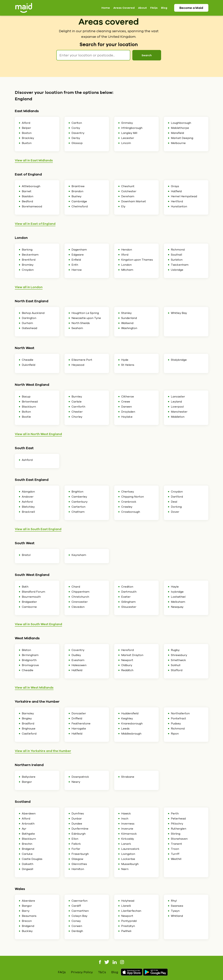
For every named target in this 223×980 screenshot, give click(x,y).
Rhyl (174, 901)
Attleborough (31, 186)
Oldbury (127, 665)
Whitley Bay (179, 313)
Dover (175, 512)
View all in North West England (38, 434)
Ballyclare (29, 777)
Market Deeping (182, 138)
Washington (129, 328)
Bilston (26, 650)
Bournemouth (31, 597)
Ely (123, 206)
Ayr (24, 829)
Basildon (28, 196)
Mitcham (127, 270)
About (142, 8)
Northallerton (180, 713)
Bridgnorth (29, 660)
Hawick (126, 814)
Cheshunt (128, 186)
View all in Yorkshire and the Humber (43, 751)
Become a (191, 8)
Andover (28, 497)
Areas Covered (124, 8)
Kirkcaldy (128, 839)
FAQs (154, 8)
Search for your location (109, 45)
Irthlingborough (132, 128)
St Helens (128, 365)
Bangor (27, 782)
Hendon (127, 250)
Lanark (126, 844)
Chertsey (128, 492)
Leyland (176, 402)
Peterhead (178, 819)
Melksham (178, 602)
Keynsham (79, 555)
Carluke (27, 854)
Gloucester (129, 607)
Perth (175, 814)
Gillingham (128, 602)
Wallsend (127, 323)
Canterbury (80, 502)
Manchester (179, 412)
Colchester (129, 191)
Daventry (78, 133)
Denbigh (77, 931)
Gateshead (29, 328)
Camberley (79, 497)
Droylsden (128, 412)
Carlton (77, 123)
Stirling (176, 834)
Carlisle (77, 402)
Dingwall (27, 869)
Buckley (27, 931)
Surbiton (177, 260)
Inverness (128, 824)
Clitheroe (128, 397)
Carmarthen (80, 911)
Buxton (27, 143)
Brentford (29, 260)
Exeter (126, 597)
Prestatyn (128, 926)
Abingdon (28, 492)
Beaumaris (29, 916)
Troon (175, 849)
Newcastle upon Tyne (86, 318)
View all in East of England (35, 224)
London (126, 265)
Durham (27, 323)
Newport (127, 660)
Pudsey (176, 724)
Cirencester (80, 602)
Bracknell (28, 512)
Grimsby (127, 123)
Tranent (176, 844)
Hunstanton (179, 206)
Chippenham (80, 592)
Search (147, 55)
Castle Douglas (32, 859)
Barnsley (28, 713)
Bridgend (28, 849)
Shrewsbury (179, 655)
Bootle (26, 417)
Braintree (78, 186)
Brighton (77, 492)
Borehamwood (32, 206)
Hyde (125, 360)
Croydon (28, 270)
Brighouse (29, 729)
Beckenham (30, 255)
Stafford (177, 670)
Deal (174, 502)
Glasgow (77, 859)
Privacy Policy (82, 972)
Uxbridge (177, 270)
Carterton (78, 507)
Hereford (127, 650)
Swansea (177, 906)
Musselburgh (130, 864)
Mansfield (177, 133)
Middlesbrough (131, 734)
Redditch (127, 670)
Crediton (127, 587)
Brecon (27, 921)
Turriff (175, 854)
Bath (25, 587)
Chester (77, 412)
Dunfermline (80, 829)
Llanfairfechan (131, 911)
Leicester (128, 138)
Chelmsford (80, 206)
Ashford (27, 460)
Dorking (176, 507)
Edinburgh (79, 834)
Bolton (26, 412)
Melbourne (178, 143)
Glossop (77, 143)
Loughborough (181, 123)
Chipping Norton (133, 497)
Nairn (125, 869)
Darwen (126, 407)
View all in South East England (38, 529)
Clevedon (78, 607)
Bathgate (28, 834)
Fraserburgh (80, 854)
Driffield (77, 719)
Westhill (176, 859)
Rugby (175, 650)
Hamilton (78, 869)
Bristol (26, 555)
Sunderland (129, 318)
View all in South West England (38, 624)
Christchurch (80, 597)
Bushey (76, 196)
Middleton (178, 417)
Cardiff (76, 906)
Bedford (27, 201)
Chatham (78, 512)
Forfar (76, 849)
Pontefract (178, 719)
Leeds (125, 729)
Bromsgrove (30, 665)
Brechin (27, 844)
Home (106, 8)
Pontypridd (129, 921)
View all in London (29, 287)
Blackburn (29, 407)
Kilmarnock (129, 834)
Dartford (177, 497)
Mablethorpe (180, 128)
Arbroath (28, 824)
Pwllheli (126, 931)
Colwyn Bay (79, 916)
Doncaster (79, 713)
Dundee (77, 824)
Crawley (127, 507)
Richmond (178, 250)
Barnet (27, 191)
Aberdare (28, 901)
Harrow (77, 270)
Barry (26, 911)
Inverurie (127, 829)
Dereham (128, 196)
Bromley (28, 265)
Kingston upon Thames (137, 260)
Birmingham (30, 655)
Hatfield (176, 191)
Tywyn (175, 911)
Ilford (125, 255)
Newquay (177, 607)
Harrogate (79, 729)
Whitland (177, 916)
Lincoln (126, 143)
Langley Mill (129, 133)
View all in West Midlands (34, 688)
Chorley (77, 417)
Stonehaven (179, 839)
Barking (27, 250)
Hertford (177, 201)
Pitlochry (177, 824)
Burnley (77, 397)
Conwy (76, 921)
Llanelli (126, 906)
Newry (76, 782)
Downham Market (134, 201)
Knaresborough (132, 724)
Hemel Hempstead (184, 196)
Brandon (77, 191)
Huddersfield (130, 713)
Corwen (77, 926)
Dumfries (78, 814)
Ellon (75, 839)
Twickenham (180, 265)
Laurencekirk (130, 849)
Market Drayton (132, 655)
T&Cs (102, 972)
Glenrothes (79, 864)
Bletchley (28, 507)
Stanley (126, 313)
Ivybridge (177, 592)
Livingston (128, 854)
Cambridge (79, 201)
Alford (26, 123)
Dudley (76, 655)
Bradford (28, 724)
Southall (176, 255)
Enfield (76, 260)
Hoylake (127, 417)
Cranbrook (129, 502)
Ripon (175, 734)
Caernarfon (80, 901)
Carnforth (78, 407)
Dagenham (79, 250)
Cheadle (28, 360)
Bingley (27, 719)
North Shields (81, 323)
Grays (175, 186)
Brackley (28, 138)
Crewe (126, 402)
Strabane (128, 777)
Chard (76, 587)
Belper (26, 128)
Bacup (26, 397)
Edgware (78, 255)
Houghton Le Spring (85, 313)
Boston (27, 133)
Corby (76, 128)
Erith (75, 265)
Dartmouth (129, 592)
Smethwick (178, 660)
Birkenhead (30, 402)
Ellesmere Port (82, 360)
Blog (164, 8)
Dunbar (77, 819)
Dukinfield (29, 365)
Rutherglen (179, 829)
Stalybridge (179, 360)
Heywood (78, 365)
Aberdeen (29, 814)
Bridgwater (29, 602)
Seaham (77, 328)
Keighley (127, 719)
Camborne (29, 607)
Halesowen (79, 665)
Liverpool (177, 407)
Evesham (78, 660)
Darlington (29, 318)
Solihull (176, 665)
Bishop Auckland (33, 313)
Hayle (175, 587)
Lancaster (178, 397)
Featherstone (81, 724)
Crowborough (131, 512)
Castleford (29, 734)
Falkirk (76, 844)
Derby (76, 138)
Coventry (78, 650)
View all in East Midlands (34, 160)
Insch (125, 819)
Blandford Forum (33, 592)
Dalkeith (28, 864)
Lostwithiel (178, 597)
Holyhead (128, 901)
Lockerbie (128, 859)
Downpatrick (80, 777)
